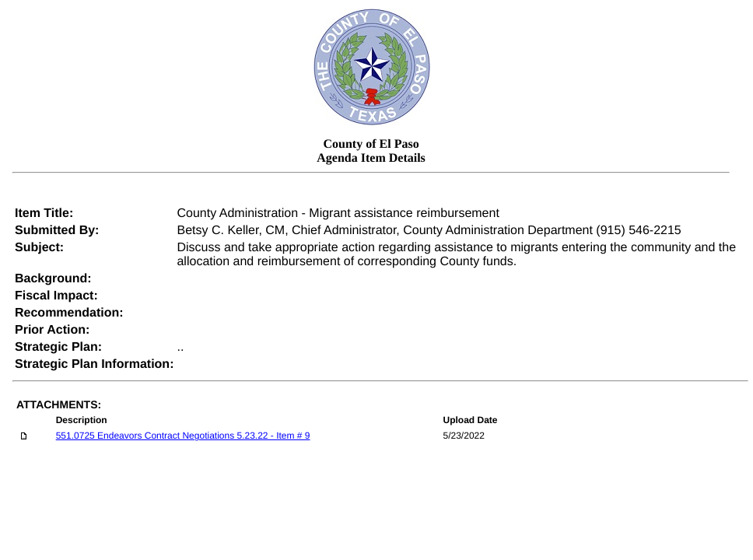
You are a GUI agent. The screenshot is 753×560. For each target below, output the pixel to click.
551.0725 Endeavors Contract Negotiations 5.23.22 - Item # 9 (183, 436)
